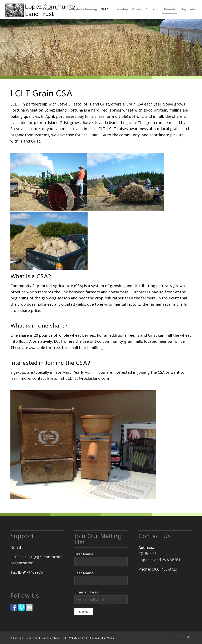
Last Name (84, 573)
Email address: (87, 592)
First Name (84, 554)
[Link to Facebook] (182, 637)
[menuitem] (47, 9)
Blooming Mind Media (102, 638)
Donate (17, 547)
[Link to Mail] (188, 637)
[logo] (40, 9)
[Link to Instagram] (176, 637)
